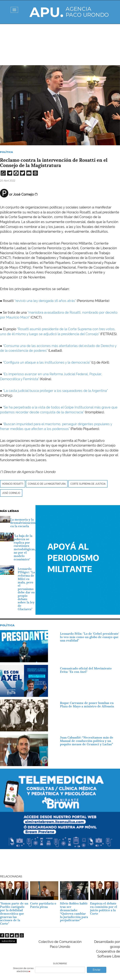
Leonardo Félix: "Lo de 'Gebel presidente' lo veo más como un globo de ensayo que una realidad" (89, 637)
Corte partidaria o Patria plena (43, 905)
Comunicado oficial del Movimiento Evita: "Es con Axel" (86, 670)
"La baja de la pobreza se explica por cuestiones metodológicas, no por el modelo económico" (25, 547)
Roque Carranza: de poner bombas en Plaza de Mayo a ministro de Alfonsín (87, 705)
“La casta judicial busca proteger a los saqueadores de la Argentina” (55, 391)
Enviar (97, 970)
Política (6, 152)
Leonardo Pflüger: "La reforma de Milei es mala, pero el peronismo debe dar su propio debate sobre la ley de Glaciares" (26, 589)
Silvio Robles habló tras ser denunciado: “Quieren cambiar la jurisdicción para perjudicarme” (74, 912)
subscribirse (8, 941)
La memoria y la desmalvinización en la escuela (23, 523)
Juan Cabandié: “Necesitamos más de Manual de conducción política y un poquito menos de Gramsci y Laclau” (87, 741)
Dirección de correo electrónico (23, 970)
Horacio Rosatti (13, 484)
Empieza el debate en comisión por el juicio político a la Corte (104, 908)
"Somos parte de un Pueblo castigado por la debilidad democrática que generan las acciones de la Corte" (14, 913)
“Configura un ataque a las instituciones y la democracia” (47, 362)
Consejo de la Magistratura (47, 484)
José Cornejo (11, 493)
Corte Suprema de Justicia (88, 484)
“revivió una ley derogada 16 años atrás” (45, 301)
